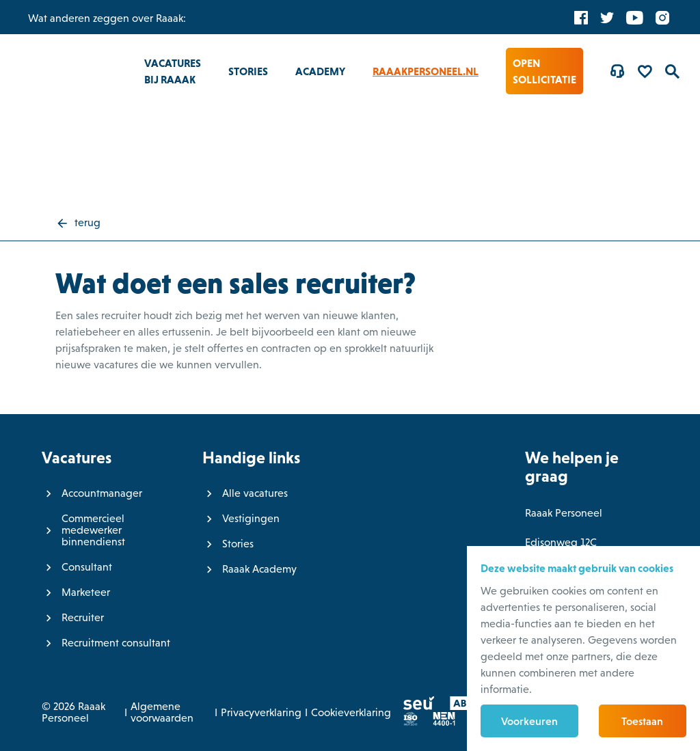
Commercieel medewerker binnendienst (93, 530)
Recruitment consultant (116, 643)
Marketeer (86, 592)
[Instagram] (662, 17)
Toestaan (642, 721)
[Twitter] (607, 17)
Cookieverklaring (351, 712)
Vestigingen (251, 518)
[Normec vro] (438, 722)
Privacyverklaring (261, 712)
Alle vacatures (255, 493)
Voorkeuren (529, 721)
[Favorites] (645, 71)
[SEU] (413, 706)
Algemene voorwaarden (162, 712)
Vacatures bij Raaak (173, 71)
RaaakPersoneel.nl (426, 71)
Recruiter (83, 617)
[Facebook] (581, 17)
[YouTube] (635, 17)
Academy (320, 71)
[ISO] (404, 722)
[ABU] (457, 706)
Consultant (87, 567)
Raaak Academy (259, 569)
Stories (248, 71)
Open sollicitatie (544, 71)
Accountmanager (102, 493)
